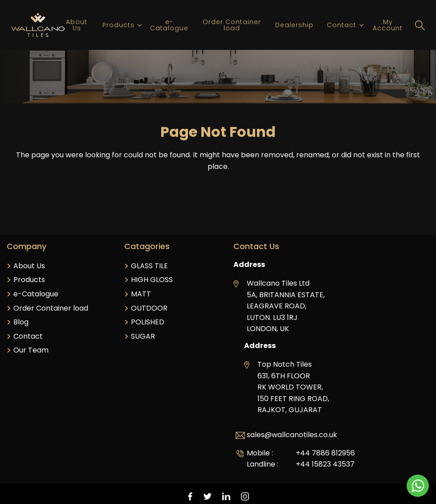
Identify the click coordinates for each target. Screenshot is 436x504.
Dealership (294, 25)
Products (118, 25)
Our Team (31, 350)
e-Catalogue (169, 25)
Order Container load (232, 25)
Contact (342, 25)
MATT (141, 294)
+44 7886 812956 (325, 453)
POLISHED (148, 322)
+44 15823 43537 (325, 464)
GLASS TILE (149, 266)
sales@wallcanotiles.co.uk (292, 435)
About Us (77, 25)
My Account (388, 25)
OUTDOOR (149, 308)
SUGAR (143, 336)
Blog (21, 322)
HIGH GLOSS (152, 280)
